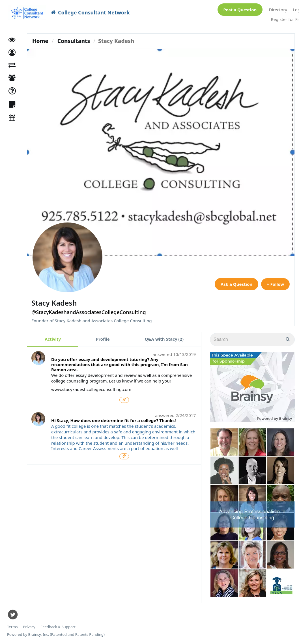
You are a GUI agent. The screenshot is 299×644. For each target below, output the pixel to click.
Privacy (29, 627)
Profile (103, 339)
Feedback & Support (58, 627)
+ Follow (275, 284)
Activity (53, 339)
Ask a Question (236, 284)
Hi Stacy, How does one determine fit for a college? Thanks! (113, 420)
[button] (12, 52)
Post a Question (240, 10)
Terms (12, 627)
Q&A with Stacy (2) (164, 339)
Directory (278, 10)
